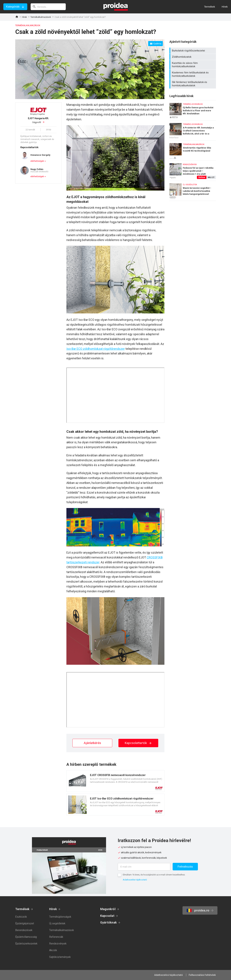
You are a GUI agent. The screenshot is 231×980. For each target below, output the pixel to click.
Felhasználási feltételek (202, 975)
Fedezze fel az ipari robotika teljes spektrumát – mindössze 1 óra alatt (193, 170)
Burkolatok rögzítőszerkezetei (193, 51)
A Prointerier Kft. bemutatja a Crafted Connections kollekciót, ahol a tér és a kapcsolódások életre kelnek (193, 130)
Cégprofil (38, 120)
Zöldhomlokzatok (193, 57)
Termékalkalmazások (41, 17)
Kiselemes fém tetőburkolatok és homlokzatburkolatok (193, 74)
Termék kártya (115, 781)
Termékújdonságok (60, 917)
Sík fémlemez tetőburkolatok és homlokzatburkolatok (193, 84)
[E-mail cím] (144, 867)
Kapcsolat (107, 916)
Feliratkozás (185, 867)
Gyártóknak (108, 922)
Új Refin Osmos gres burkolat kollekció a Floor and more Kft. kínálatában (193, 110)
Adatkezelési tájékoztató (135, 880)
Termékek (22, 909)
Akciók (53, 950)
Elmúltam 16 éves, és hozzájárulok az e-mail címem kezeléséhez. (154, 875)
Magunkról (108, 909)
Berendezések (24, 930)
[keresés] (48, 7)
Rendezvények (58, 944)
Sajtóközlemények (60, 957)
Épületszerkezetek (26, 944)
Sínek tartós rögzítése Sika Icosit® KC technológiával (193, 150)
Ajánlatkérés (92, 743)
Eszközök (21, 917)
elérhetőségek (37, 161)
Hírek (24, 17)
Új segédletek (57, 923)
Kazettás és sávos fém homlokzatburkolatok (193, 65)
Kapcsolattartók (138, 743)
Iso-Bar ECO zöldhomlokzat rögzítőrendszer (96, 349)
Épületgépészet (25, 923)
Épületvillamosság (26, 937)
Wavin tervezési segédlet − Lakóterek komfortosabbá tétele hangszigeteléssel (193, 191)
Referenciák (56, 937)
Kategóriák (13, 7)
